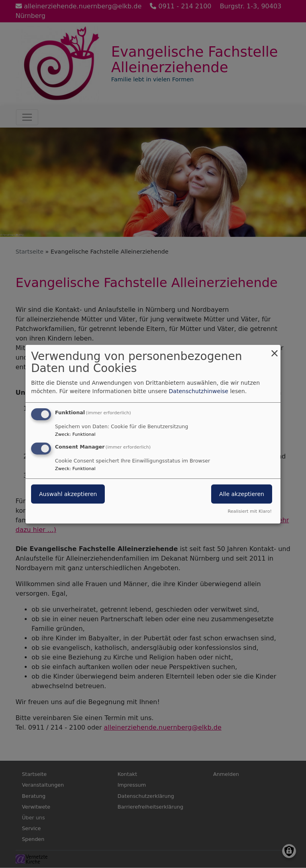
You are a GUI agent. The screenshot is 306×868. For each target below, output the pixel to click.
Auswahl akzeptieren (68, 494)
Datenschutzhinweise (199, 391)
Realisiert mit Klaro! (250, 511)
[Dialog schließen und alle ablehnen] (275, 349)
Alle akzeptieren (242, 494)
